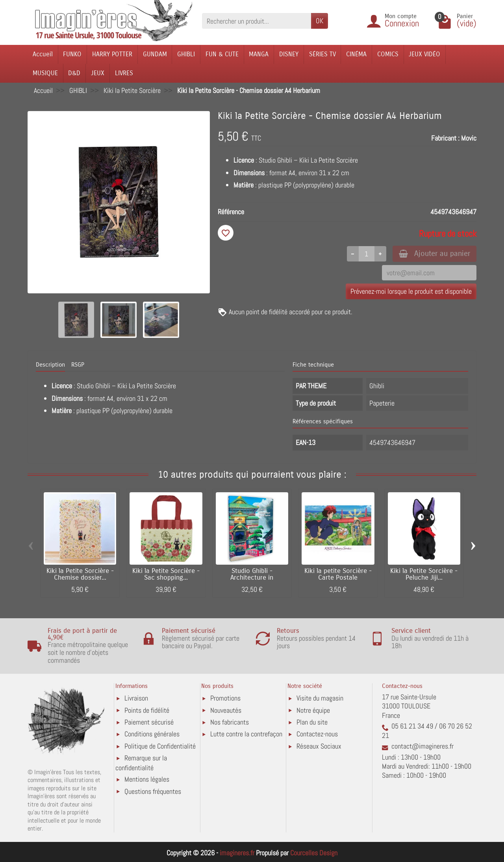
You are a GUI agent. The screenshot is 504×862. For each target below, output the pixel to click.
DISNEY (289, 54)
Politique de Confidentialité (160, 746)
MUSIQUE (45, 73)
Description (50, 365)
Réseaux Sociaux (319, 746)
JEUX (98, 73)
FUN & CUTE (222, 54)
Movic (469, 138)
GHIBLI (186, 54)
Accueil (43, 54)
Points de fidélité (147, 710)
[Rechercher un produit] (257, 21)
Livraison (136, 698)
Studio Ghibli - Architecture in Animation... (252, 578)
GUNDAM (155, 54)
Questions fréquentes (153, 791)
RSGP (78, 365)
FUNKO (72, 54)
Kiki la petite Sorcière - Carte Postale (338, 574)
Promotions (225, 698)
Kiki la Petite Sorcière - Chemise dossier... (80, 574)
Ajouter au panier (435, 253)
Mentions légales (147, 779)
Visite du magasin (320, 698)
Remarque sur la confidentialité (141, 763)
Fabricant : (445, 138)
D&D (74, 73)
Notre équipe (313, 710)
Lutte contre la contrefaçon (246, 734)
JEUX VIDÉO (424, 54)
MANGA (259, 54)
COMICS (388, 54)
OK (320, 21)
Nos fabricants (230, 722)
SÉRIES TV (322, 54)
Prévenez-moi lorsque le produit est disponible (411, 291)
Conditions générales (152, 734)
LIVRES (124, 73)
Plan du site (312, 722)
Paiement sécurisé (149, 722)
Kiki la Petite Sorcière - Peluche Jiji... (424, 574)
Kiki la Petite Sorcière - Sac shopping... (166, 574)
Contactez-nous (317, 734)
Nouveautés (226, 710)
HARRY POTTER (112, 54)
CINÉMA (356, 54)
